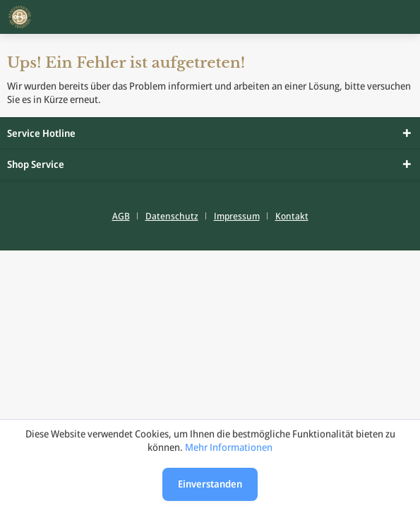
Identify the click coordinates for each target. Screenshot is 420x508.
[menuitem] (126, 216)
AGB (121, 216)
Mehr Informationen (229, 447)
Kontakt (292, 216)
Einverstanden (210, 484)
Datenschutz (172, 216)
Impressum (237, 216)
